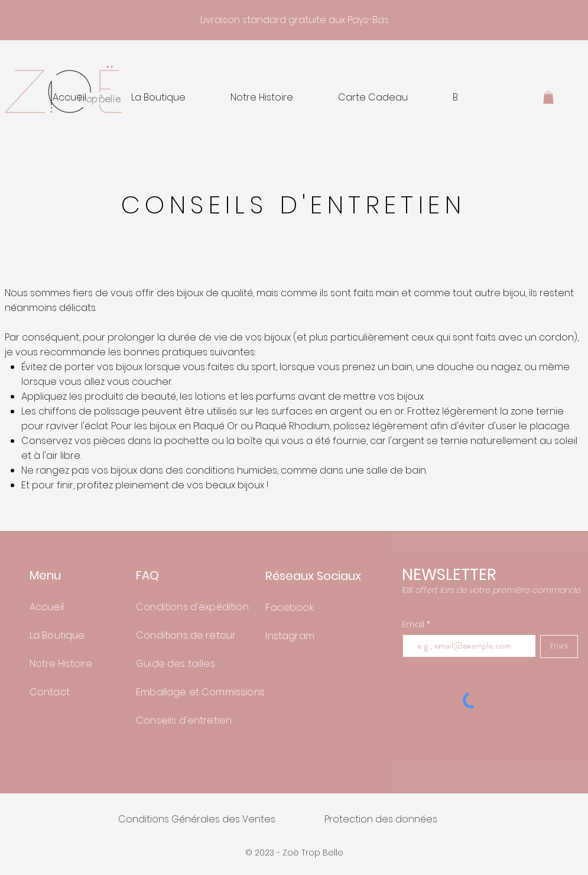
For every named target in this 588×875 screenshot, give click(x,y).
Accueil (47, 607)
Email (414, 624)
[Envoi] (559, 646)
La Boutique (57, 635)
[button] (548, 98)
